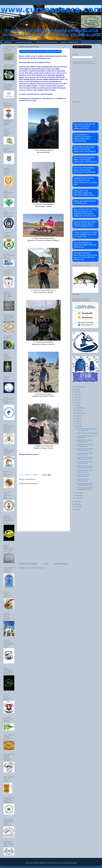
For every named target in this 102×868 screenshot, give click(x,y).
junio (78, 421)
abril (78, 427)
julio (78, 418)
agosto (78, 416)
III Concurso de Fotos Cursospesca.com (82, 480)
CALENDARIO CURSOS (24, 42)
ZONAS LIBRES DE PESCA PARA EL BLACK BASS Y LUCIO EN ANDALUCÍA (85, 224)
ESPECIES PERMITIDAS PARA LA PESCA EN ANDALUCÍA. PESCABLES (85, 149)
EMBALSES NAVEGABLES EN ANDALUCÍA (85, 202)
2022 (76, 400)
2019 (76, 502)
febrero (79, 495)
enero (78, 498)
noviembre (80, 408)
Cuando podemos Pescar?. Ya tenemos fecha (85, 437)
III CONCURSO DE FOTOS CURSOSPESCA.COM (84, 484)
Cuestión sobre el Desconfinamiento (87, 433)
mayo (78, 424)
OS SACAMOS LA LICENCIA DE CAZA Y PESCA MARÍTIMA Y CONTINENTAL (83, 138)
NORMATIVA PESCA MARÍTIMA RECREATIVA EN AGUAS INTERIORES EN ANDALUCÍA (85, 256)
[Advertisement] (43, 547)
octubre (79, 410)
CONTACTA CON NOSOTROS (46, 42)
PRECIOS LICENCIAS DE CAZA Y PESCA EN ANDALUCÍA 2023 (84, 126)
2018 (76, 504)
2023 (76, 397)
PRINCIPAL (8, 42)
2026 (76, 389)
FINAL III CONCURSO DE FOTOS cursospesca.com (86, 430)
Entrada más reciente (28, 564)
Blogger (74, 863)
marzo (78, 493)
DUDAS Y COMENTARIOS (70, 42)
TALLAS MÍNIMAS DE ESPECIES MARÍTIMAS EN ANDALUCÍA (85, 245)
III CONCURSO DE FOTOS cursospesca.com (84, 441)
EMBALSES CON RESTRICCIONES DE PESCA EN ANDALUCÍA (83, 193)
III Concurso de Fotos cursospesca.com (82, 476)
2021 (76, 403)
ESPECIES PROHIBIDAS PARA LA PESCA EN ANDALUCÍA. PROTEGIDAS (85, 160)
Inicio (46, 564)
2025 (76, 392)
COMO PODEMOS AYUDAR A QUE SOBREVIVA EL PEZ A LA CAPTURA (85, 234)
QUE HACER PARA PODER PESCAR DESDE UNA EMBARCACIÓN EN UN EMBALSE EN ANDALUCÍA (85, 213)
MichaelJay (55, 863)
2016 (76, 509)
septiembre (80, 413)
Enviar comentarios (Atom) (36, 568)
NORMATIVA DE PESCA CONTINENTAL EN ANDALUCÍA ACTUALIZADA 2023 (85, 181)
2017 (76, 507)
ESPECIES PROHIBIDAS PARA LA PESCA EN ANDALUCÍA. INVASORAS (85, 170)
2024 (76, 395)
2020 (76, 405)
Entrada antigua (61, 564)
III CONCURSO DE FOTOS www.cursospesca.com (84, 450)
